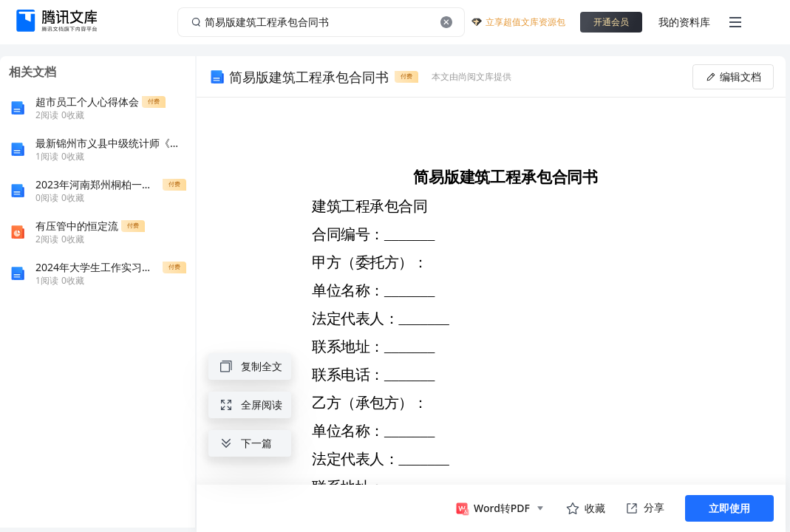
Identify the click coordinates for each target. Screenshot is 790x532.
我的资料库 (684, 22)
